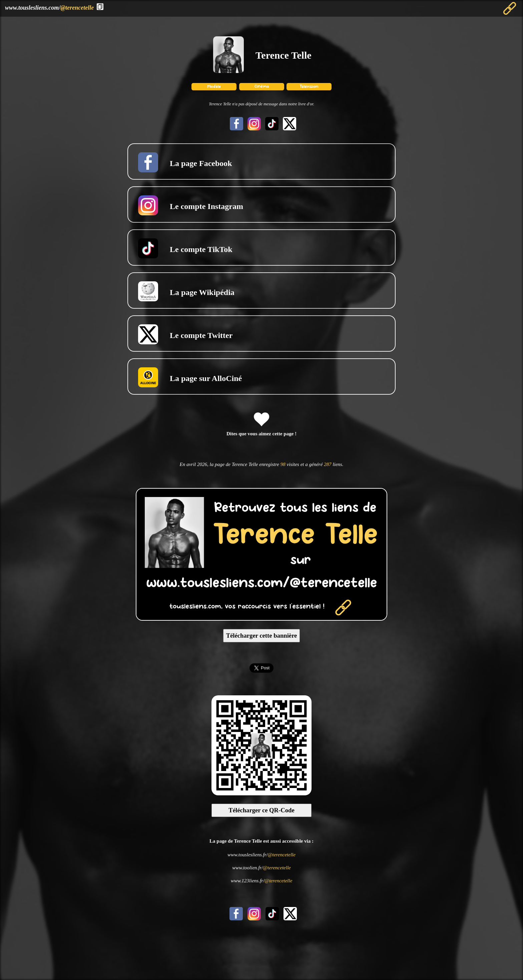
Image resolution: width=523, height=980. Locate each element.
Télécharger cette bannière (262, 635)
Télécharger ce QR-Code (261, 810)
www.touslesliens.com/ (49, 8)
